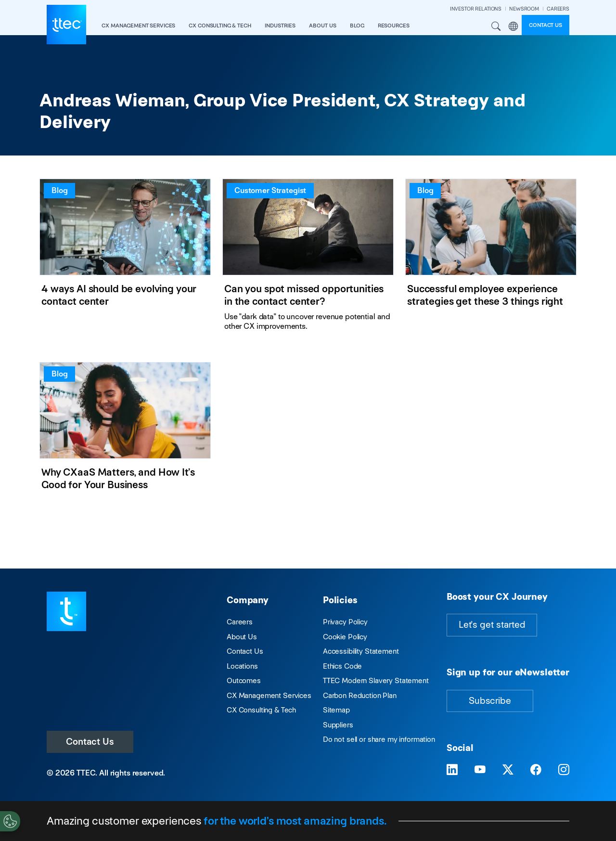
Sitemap (336, 710)
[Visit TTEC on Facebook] (536, 770)
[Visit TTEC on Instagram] (564, 770)
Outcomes (244, 680)
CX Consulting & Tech (261, 710)
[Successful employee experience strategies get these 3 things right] (491, 259)
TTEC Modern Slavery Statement (376, 680)
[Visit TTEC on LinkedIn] (452, 770)
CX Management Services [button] (138, 26)
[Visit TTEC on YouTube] (480, 770)
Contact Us (90, 742)
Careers (240, 622)
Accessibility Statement (361, 651)
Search (496, 26)
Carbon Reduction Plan (360, 695)
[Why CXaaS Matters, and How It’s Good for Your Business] (125, 433)
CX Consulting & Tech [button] (220, 26)
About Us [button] (323, 26)
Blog (357, 26)
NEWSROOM (524, 9)
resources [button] (394, 26)
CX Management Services (269, 695)
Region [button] (513, 26)
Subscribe (490, 701)
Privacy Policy (345, 622)
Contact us (545, 25)
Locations (242, 666)
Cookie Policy (345, 637)
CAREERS (558, 9)
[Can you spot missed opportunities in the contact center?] (308, 259)
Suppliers (338, 725)
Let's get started (492, 625)
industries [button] (280, 26)
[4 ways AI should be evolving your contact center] (125, 259)
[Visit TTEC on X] (508, 770)
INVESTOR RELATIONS (476, 9)
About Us (242, 637)
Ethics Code (342, 666)
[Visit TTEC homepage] (66, 611)
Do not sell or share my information (379, 739)
